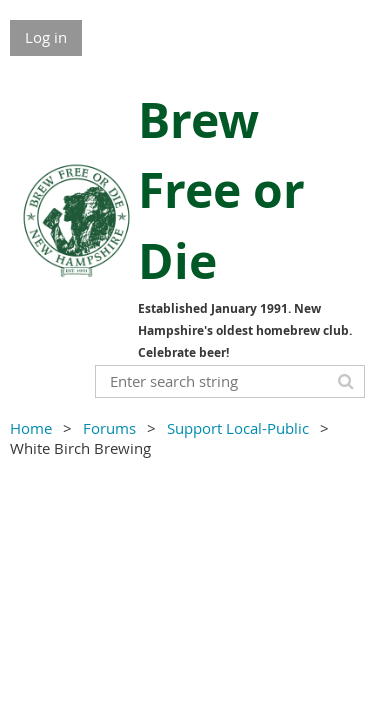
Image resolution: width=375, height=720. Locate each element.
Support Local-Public (238, 428)
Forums (109, 428)
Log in (46, 37)
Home (31, 428)
